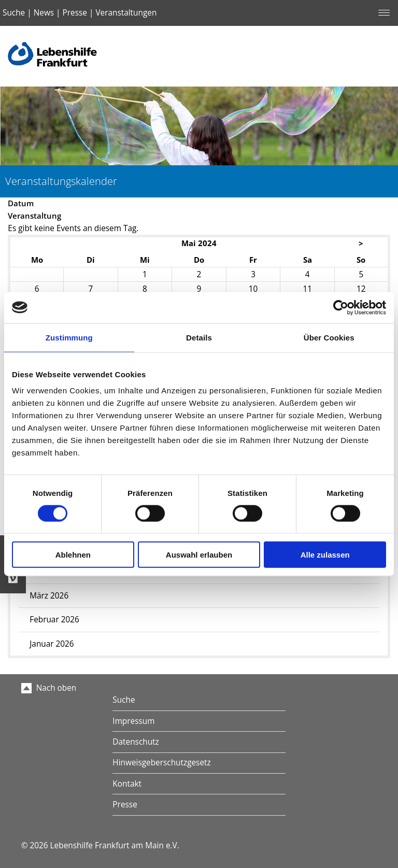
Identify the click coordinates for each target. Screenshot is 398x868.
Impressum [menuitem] (133, 721)
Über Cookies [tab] (329, 337)
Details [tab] (199, 337)
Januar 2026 (52, 644)
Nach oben (49, 688)
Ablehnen (73, 555)
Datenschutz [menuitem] (136, 742)
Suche (14, 13)
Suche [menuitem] (124, 700)
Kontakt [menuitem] (127, 784)
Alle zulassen (325, 555)
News (44, 13)
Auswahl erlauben (199, 555)
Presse (75, 13)
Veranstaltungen (126, 13)
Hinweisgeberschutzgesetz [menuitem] (161, 763)
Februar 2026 (54, 620)
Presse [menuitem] (125, 805)
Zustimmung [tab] (69, 337)
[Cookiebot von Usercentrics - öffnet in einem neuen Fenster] (341, 307)
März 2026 (49, 596)
